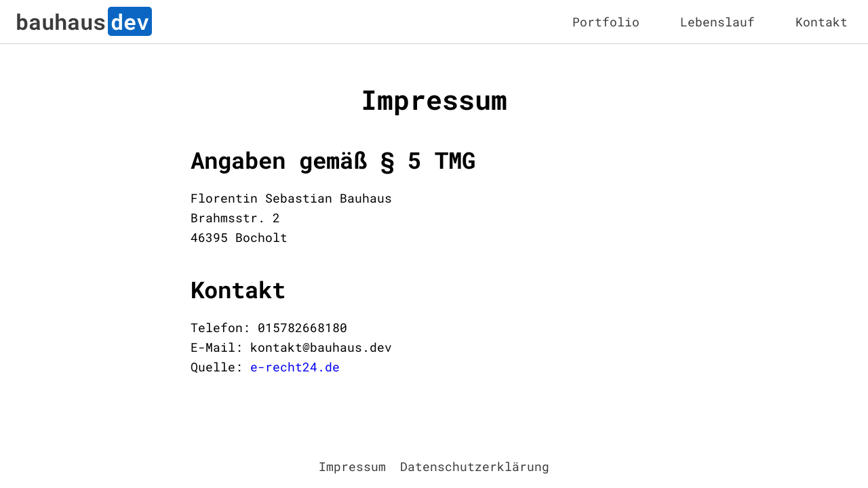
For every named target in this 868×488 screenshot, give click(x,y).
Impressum (352, 466)
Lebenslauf (717, 22)
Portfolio (606, 22)
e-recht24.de (295, 367)
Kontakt (822, 22)
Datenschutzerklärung (475, 466)
